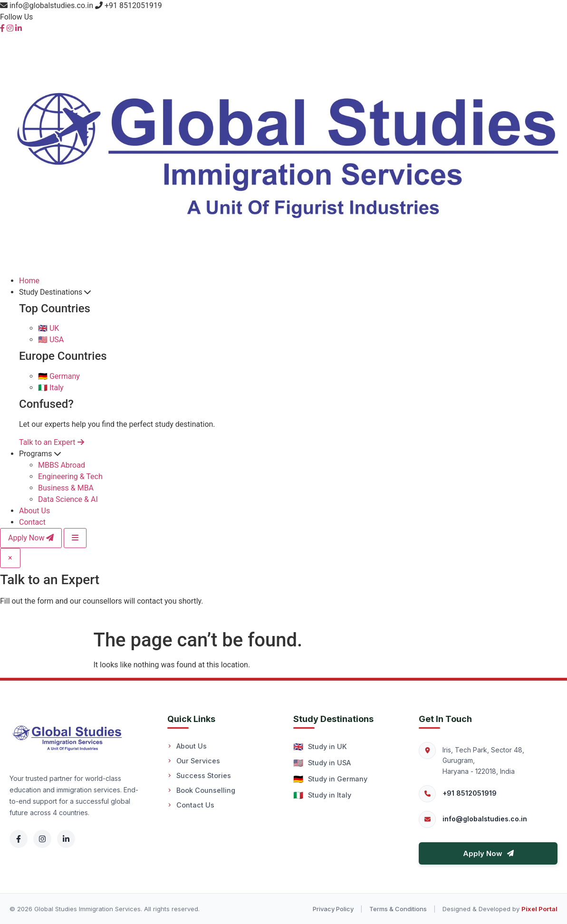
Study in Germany (330, 779)
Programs (40, 454)
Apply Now (31, 538)
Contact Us (191, 805)
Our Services (194, 761)
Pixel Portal (539, 909)
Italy (51, 388)
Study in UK (320, 747)
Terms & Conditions (398, 909)
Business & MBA (66, 488)
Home (29, 281)
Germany (59, 376)
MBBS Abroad (62, 465)
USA (51, 340)
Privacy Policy (333, 909)
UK (48, 328)
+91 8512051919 (470, 793)
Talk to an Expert (52, 442)
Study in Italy (322, 795)
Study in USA (322, 763)
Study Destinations (55, 292)
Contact (32, 522)
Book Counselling (201, 790)
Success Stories (199, 775)
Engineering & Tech (70, 476)
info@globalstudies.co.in (485, 819)
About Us (34, 511)
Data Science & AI (68, 499)
